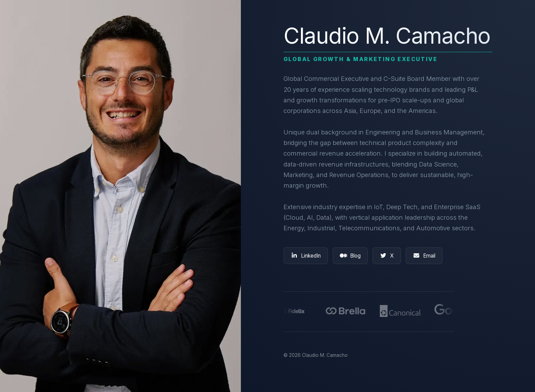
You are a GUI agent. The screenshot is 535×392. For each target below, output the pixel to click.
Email (424, 256)
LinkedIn (306, 256)
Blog (350, 256)
